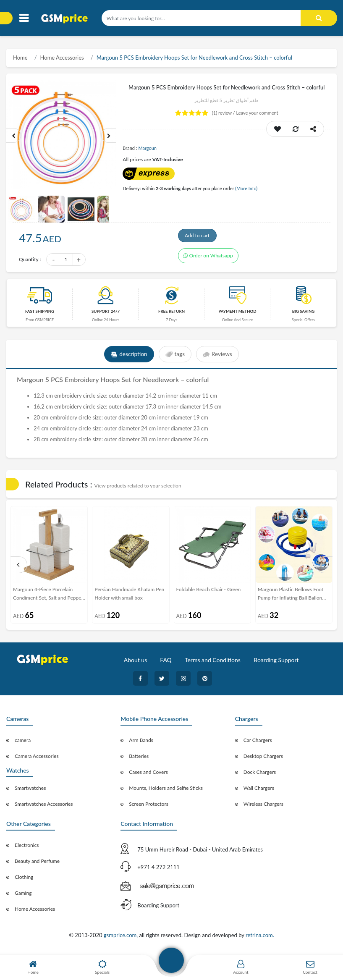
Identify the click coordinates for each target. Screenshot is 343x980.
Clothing (24, 879)
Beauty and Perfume (37, 863)
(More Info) (246, 188)
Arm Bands (141, 743)
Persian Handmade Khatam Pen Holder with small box (129, 596)
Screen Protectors (149, 806)
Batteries (139, 759)
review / (224, 113)
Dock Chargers (260, 774)
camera (23, 743)
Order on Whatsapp (208, 261)
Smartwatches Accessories (44, 806)
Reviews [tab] (219, 357)
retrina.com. (260, 938)
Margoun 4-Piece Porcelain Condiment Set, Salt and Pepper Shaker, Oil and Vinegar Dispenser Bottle (48, 597)
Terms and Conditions (213, 662)
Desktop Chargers (263, 759)
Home (20, 58)
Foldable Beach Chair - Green (209, 592)
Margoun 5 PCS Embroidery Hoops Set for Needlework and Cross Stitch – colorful (194, 58)
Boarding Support (276, 662)
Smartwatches (30, 790)
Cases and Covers (148, 774)
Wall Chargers (259, 790)
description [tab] (128, 357)
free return (171, 314)
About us (136, 662)
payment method (237, 314)
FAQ (166, 662)
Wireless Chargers (263, 806)
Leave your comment (257, 113)
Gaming (23, 895)
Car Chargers (258, 743)
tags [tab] (175, 357)
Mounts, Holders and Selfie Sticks (166, 790)
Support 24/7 (106, 314)
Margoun (147, 148)
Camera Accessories (37, 759)
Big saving (304, 314)
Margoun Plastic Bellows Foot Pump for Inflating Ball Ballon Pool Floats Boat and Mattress (291, 597)
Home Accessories (62, 58)
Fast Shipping (40, 314)
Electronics (27, 848)
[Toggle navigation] (24, 18)
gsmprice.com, (122, 938)
